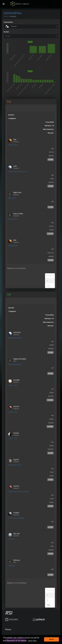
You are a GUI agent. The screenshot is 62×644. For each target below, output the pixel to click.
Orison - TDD (13, 385)
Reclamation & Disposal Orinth (19, 492)
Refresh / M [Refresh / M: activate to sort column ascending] (49, 126)
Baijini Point (12, 198)
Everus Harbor (13, 219)
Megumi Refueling (14, 364)
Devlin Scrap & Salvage (16, 518)
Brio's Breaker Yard (15, 465)
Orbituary (12, 566)
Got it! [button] (51, 639)
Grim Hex (11, 539)
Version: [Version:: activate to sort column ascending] (51, 133)
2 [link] (48, 600)
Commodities (13, 13)
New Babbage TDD (15, 338)
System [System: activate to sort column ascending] (11, 115)
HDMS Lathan (13, 145)
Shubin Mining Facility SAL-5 (18, 172)
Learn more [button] (32, 641)
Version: (6, 32)
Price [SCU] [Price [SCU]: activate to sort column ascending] (50, 315)
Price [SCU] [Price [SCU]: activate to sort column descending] (50, 122)
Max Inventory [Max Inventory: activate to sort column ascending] (48, 129)
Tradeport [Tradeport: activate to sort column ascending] (12, 119)
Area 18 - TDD (13, 438)
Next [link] (49, 605)
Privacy (8, 629)
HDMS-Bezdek (13, 246)
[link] (31, 150)
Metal (6, 16)
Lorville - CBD (13, 412)
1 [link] (47, 281)
